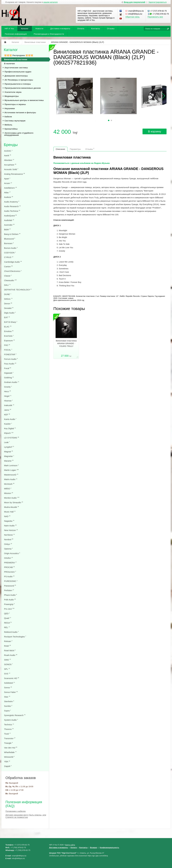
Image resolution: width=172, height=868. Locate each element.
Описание (60, 149)
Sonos (8, 688)
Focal (8, 368)
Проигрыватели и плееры (18, 84)
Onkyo (8, 544)
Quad (8, 618)
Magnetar (9, 456)
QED (7, 613)
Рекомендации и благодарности (49, 34)
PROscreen (10, 572)
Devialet (9, 308)
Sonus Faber (11, 692)
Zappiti (8, 766)
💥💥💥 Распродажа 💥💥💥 (19, 55)
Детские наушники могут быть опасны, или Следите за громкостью (26, 816)
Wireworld (9, 757)
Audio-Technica (12, 211)
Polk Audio (10, 600)
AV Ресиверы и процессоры (19, 80)
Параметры (75, 149)
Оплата (81, 29)
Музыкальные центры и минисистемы (24, 100)
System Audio (11, 720)
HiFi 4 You (9, 29)
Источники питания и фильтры (20, 112)
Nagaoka (9, 521)
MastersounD (11, 475)
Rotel (7, 646)
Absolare (9, 160)
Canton (8, 266)
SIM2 (7, 660)
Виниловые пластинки (16, 59)
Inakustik (9, 405)
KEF (7, 415)
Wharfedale (10, 752)
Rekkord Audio (11, 632)
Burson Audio (11, 248)
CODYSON (10, 253)
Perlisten (9, 590)
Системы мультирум (15, 121)
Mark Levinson (11, 465)
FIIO (7, 345)
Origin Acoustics (12, 553)
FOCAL (8, 350)
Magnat (8, 452)
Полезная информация (16, 34)
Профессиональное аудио (18, 72)
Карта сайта (70, 845)
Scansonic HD (12, 678)
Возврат (94, 848)
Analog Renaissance (14, 174)
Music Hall (10, 512)
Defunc (8, 299)
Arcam (8, 183)
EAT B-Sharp (11, 322)
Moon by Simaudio (14, 502)
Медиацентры (12, 96)
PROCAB (9, 567)
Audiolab (9, 220)
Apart (7, 179)
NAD (7, 516)
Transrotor (10, 738)
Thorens (9, 729)
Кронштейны (11, 129)
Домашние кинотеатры (16, 76)
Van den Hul (11, 748)
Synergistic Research (15, 715)
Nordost (9, 539)
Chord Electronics (13, 271)
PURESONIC (11, 581)
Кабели (8, 117)
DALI (7, 285)
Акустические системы (16, 68)
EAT (7, 317)
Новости (39, 29)
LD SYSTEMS (12, 438)
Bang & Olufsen (12, 234)
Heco (7, 391)
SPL (7, 669)
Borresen (9, 243)
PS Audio (9, 576)
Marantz (9, 461)
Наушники (10, 108)
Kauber (8, 424)
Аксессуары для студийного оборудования (19, 134)
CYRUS (9, 257)
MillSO (8, 489)
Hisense (8, 401)
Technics (9, 725)
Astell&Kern (10, 188)
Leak (7, 442)
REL (7, 627)
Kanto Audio (10, 419)
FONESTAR (10, 354)
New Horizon (11, 530)
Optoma (8, 549)
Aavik (8, 155)
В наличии (9, 63)
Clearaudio (10, 280)
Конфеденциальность (109, 848)
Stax (7, 697)
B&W (7, 229)
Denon (8, 304)
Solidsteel (9, 683)
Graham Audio (12, 382)
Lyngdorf (9, 447)
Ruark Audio (11, 655)
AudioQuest (10, 216)
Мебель (8, 125)
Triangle (8, 743)
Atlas (7, 192)
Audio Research (12, 206)
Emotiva (9, 331)
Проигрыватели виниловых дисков (23, 88)
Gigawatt (9, 373)
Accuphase (10, 165)
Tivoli (7, 734)
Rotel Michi (10, 650)
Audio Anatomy (12, 202)
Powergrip (9, 604)
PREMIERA (10, 563)
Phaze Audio (10, 595)
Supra (7, 711)
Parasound (10, 586)
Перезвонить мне (155, 17)
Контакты (96, 29)
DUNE (8, 294)
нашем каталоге (51, 2)
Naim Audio (10, 526)
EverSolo (9, 336)
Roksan (8, 641)
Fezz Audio (10, 364)
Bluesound (10, 239)
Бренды (11, 145)
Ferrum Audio (11, 359)
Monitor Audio (12, 498)
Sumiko (8, 706)
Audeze (9, 197)
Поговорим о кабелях (16, 811)
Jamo (8, 410)
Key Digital (10, 428)
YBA (7, 762)
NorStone (9, 535)
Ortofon (8, 558)
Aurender (9, 225)
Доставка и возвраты (60, 29)
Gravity (8, 387)
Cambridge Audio (13, 262)
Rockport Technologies (15, 637)
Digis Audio (10, 313)
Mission (9, 493)
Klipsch (9, 433)
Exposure (9, 341)
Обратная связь (132, 17)
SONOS (8, 664)
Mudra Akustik (11, 507)
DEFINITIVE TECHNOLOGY (18, 290)
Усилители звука (13, 92)
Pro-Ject (9, 609)
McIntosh (9, 484)
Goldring (9, 378)
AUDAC (8, 151)
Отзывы (111, 29)
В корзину (155, 131)
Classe (8, 276)
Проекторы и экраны (15, 104)
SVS (7, 674)
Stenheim (9, 701)
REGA (8, 623)
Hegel (8, 396)
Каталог (25, 29)
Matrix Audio (11, 479)
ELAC (8, 327)
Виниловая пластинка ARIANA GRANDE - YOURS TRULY (66, 343)
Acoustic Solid (11, 169)
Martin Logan (11, 470)
